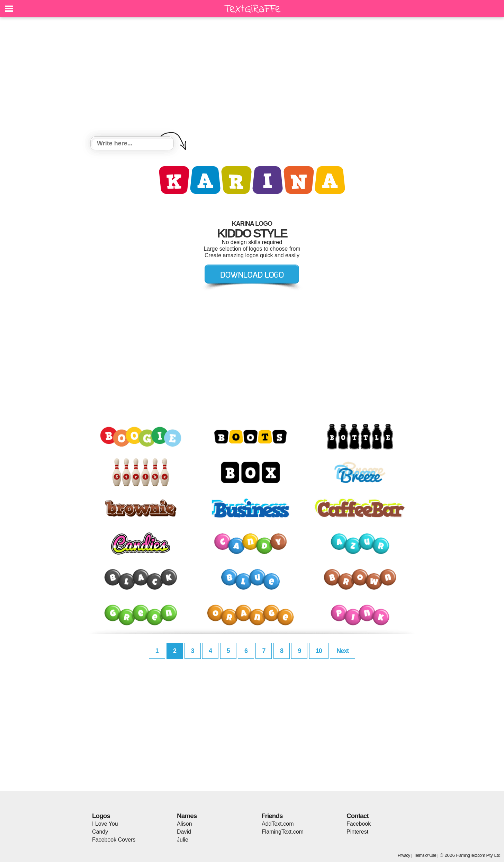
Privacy (404, 855)
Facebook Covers (114, 840)
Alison (184, 824)
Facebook (359, 824)
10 (319, 651)
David (184, 832)
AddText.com (278, 824)
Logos (101, 816)
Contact (358, 816)
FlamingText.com (283, 832)
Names (187, 816)
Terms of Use (425, 855)
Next (343, 651)
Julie (183, 840)
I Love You (105, 824)
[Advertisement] (252, 78)
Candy (100, 832)
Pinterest (357, 832)
